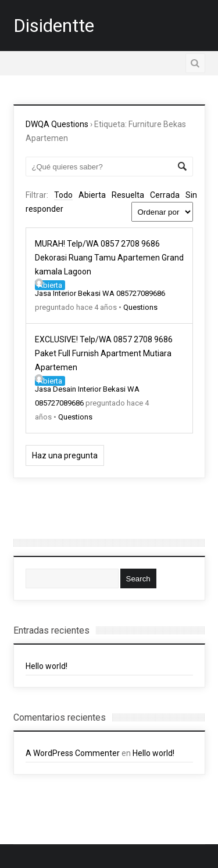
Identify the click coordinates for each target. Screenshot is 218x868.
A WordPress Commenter (73, 753)
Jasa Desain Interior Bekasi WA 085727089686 (87, 391)
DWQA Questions (57, 124)
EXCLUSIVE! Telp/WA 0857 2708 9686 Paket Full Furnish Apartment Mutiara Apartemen (104, 353)
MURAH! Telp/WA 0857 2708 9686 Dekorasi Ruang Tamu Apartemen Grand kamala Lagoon (109, 258)
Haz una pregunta (65, 455)
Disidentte (54, 26)
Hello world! (47, 666)
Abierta (92, 195)
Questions (140, 307)
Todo (63, 195)
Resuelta (128, 195)
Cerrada (165, 195)
